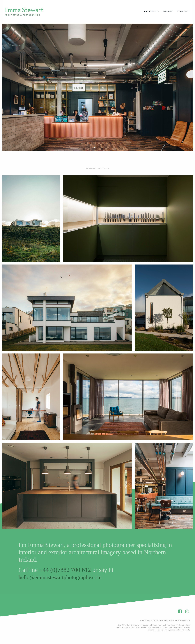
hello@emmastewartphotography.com (65, 579)
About (168, 11)
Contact (184, 11)
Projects (152, 11)
